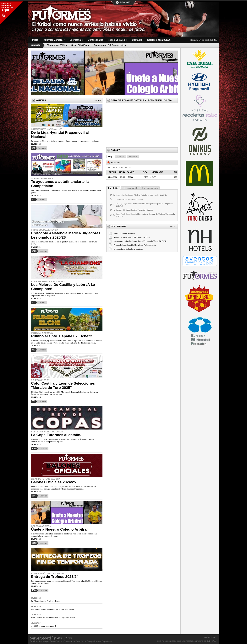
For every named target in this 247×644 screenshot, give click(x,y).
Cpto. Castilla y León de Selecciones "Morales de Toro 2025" (63, 385)
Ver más (98, 100)
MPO (146, 177)
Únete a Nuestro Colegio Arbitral (59, 529)
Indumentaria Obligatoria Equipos (128, 249)
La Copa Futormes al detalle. (56, 435)
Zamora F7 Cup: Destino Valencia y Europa (134, 210)
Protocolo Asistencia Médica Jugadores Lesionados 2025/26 (141, 195)
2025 (56, 45)
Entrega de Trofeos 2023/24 (55, 577)
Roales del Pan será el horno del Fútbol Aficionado (53, 609)
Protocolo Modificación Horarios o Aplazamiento (135, 245)
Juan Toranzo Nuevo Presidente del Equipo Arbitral (53, 618)
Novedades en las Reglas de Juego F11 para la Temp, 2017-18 (140, 241)
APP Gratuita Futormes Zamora (129, 199)
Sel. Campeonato (109, 45)
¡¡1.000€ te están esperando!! (43, 626)
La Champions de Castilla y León (45, 601)
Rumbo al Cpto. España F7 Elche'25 (62, 336)
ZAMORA (79, 45)
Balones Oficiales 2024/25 (53, 482)
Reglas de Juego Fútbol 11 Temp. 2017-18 (132, 237)
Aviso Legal (210, 637)
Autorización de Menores (124, 233)
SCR (154, 177)
